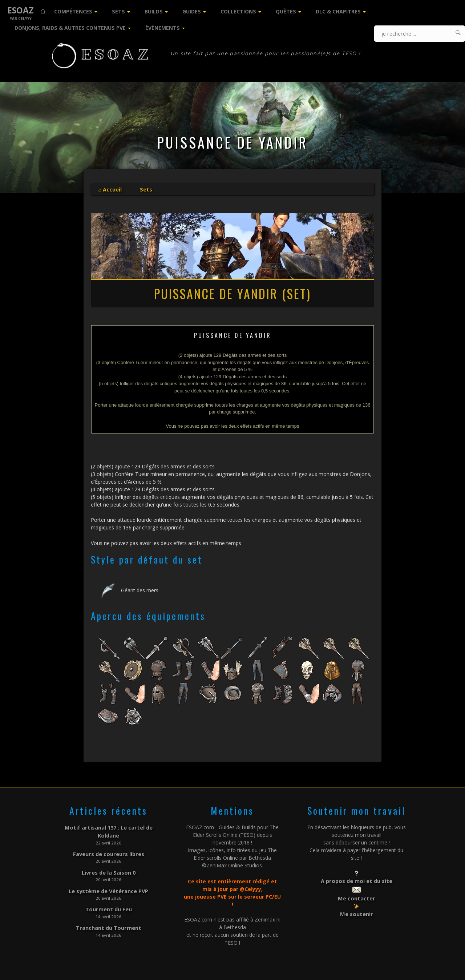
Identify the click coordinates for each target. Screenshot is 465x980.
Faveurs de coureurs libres (108, 845)
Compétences (73, 11)
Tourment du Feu (108, 898)
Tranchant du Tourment (108, 917)
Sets (118, 11)
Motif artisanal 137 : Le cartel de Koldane (108, 826)
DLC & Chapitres (338, 11)
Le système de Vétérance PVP (109, 881)
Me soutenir (357, 912)
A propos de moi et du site (357, 880)
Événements (163, 28)
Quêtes (286, 11)
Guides (192, 11)
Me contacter (356, 897)
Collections (238, 11)
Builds (154, 11)
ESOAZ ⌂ (26, 10)
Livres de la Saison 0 (109, 862)
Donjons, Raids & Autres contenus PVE (70, 28)
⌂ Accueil (110, 189)
